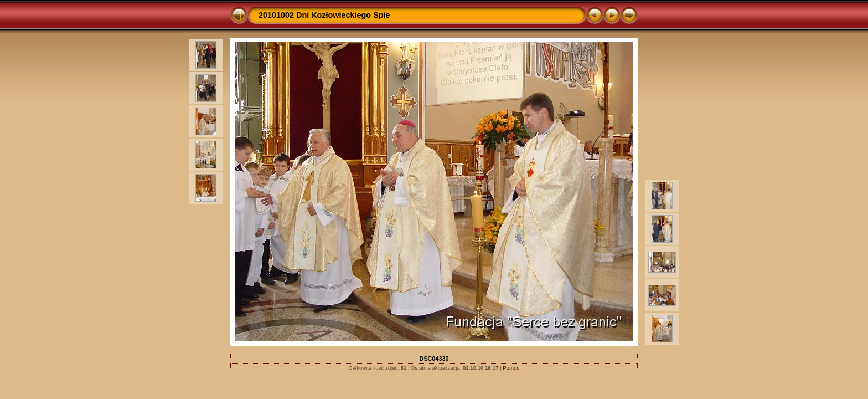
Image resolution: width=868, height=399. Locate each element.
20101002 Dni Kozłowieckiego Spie (324, 15)
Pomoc (511, 368)
